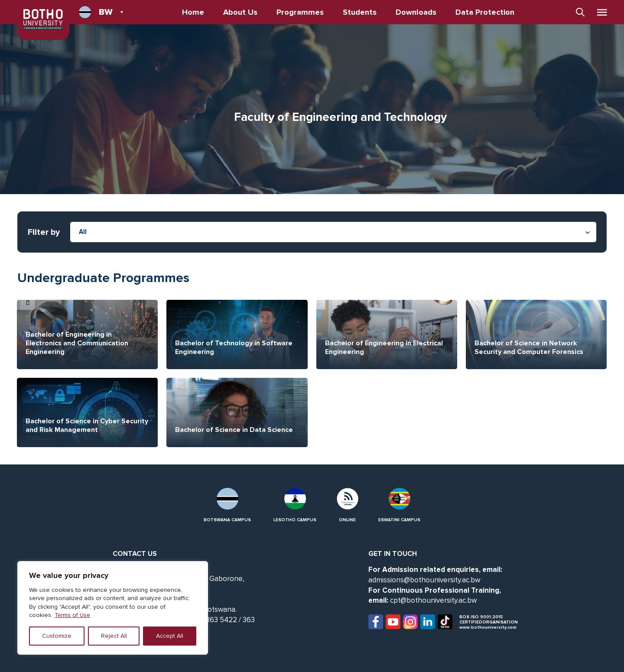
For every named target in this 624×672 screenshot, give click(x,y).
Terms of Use (73, 615)
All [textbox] (83, 232)
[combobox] (333, 232)
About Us (241, 12)
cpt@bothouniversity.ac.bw (433, 600)
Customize (57, 636)
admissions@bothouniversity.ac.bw (424, 580)
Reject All (114, 636)
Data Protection (485, 12)
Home (193, 12)
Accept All (170, 636)
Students (360, 12)
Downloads (416, 12)
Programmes (301, 12)
